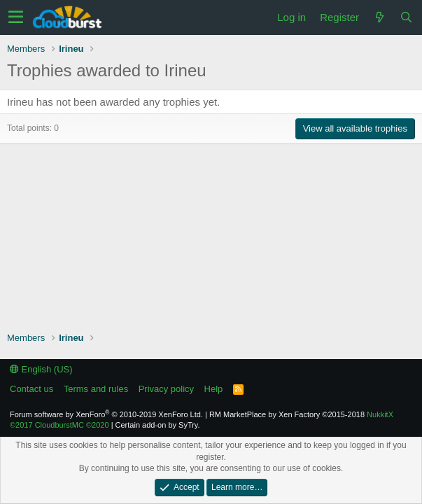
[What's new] (379, 17)
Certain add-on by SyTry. (158, 425)
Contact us (31, 389)
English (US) (41, 369)
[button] (16, 17)
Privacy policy (166, 389)
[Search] (406, 17)
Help (214, 389)
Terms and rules (96, 389)
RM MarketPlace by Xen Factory (287, 414)
